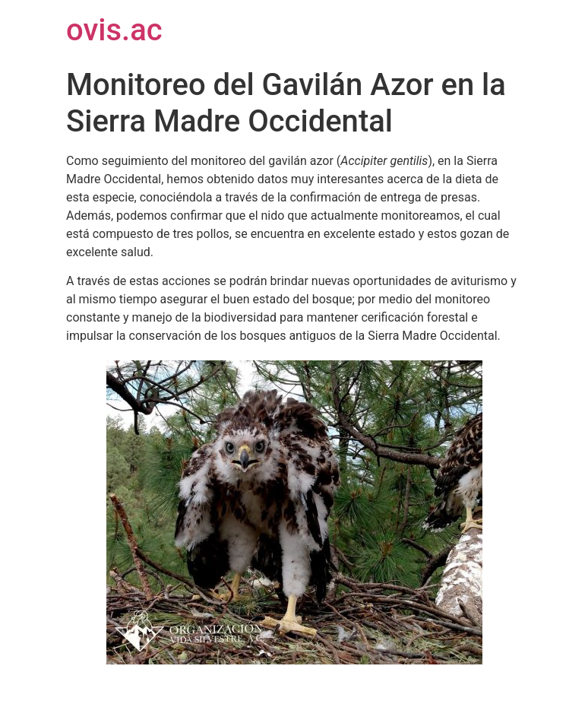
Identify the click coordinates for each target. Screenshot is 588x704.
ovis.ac (114, 30)
